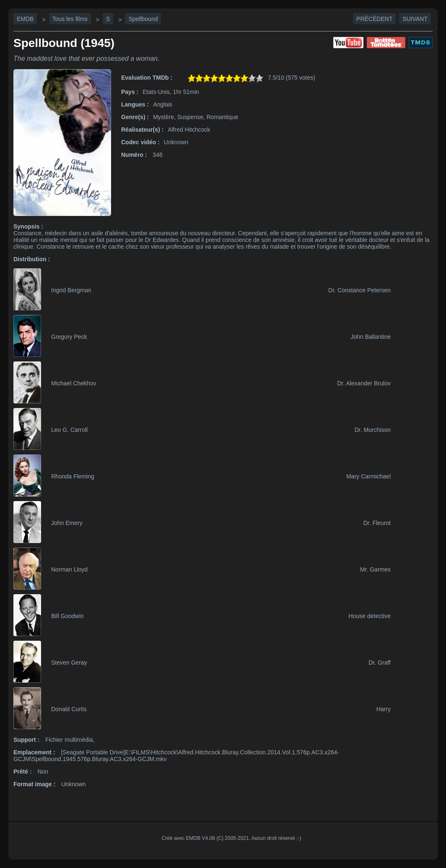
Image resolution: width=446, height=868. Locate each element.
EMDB (25, 19)
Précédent (374, 19)
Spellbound (143, 19)
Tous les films (70, 19)
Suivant (415, 19)
